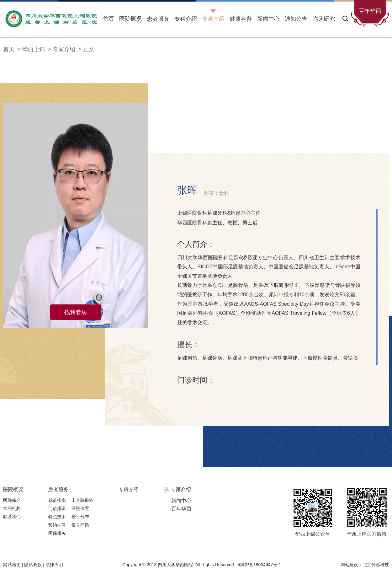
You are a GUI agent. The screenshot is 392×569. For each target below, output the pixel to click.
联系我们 (12, 517)
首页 (109, 19)
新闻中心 (268, 19)
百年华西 (181, 509)
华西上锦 (34, 49)
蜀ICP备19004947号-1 (259, 565)
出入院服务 (82, 500)
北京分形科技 (376, 565)
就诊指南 (57, 500)
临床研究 (324, 19)
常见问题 (80, 525)
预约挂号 (57, 525)
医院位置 (80, 508)
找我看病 (76, 312)
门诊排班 (57, 508)
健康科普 (241, 19)
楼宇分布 (80, 517)
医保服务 (57, 533)
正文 (89, 49)
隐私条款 (33, 565)
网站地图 (13, 565)
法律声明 (54, 565)
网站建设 (349, 565)
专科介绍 (186, 19)
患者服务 (158, 19)
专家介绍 (213, 19)
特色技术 (57, 517)
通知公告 (296, 19)
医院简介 (12, 500)
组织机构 (12, 508)
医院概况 (130, 19)
